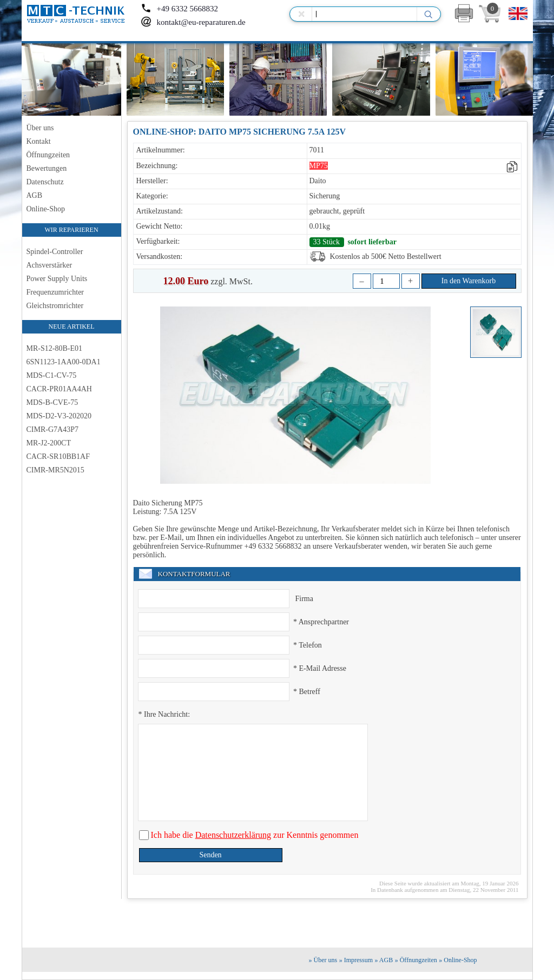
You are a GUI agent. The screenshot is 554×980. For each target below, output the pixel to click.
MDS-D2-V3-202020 (59, 416)
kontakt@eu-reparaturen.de (193, 22)
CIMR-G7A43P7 (52, 429)
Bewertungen (47, 168)
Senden (210, 855)
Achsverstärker (50, 265)
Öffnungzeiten (48, 155)
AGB (35, 195)
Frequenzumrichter (55, 292)
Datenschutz (45, 182)
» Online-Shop (458, 960)
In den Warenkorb (469, 281)
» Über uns (323, 960)
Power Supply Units (57, 279)
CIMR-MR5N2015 (55, 470)
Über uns (40, 128)
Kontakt (39, 141)
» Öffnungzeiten (416, 960)
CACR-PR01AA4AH (59, 389)
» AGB (384, 960)
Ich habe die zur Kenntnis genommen (254, 835)
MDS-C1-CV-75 (52, 375)
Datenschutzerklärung (233, 835)
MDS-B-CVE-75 (52, 402)
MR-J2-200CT (49, 443)
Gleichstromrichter (55, 306)
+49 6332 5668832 (179, 9)
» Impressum (356, 960)
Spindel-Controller (55, 252)
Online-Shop (46, 209)
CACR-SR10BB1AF (58, 456)
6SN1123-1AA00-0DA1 (64, 362)
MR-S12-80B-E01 (54, 348)
